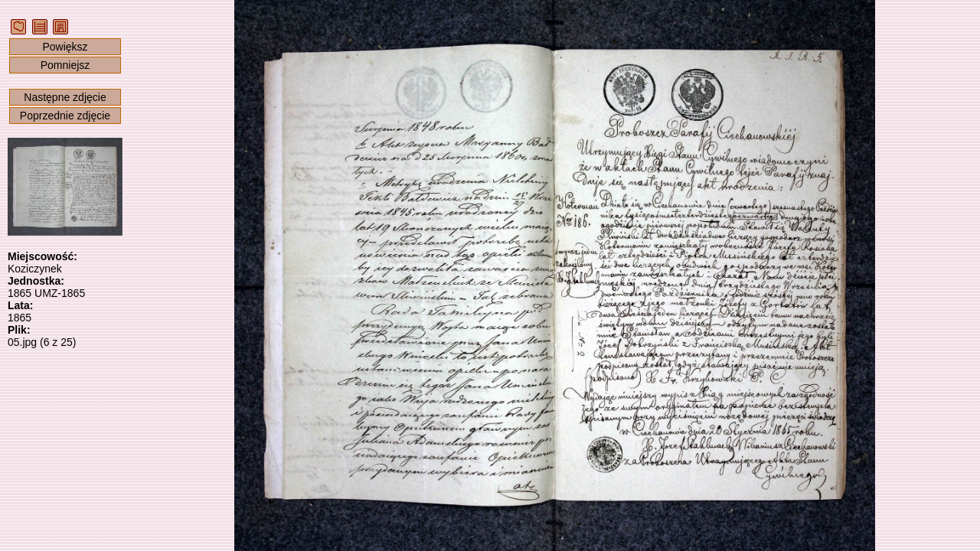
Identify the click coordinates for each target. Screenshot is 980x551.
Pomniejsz (65, 65)
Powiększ (65, 47)
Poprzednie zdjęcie (65, 116)
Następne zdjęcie (65, 97)
